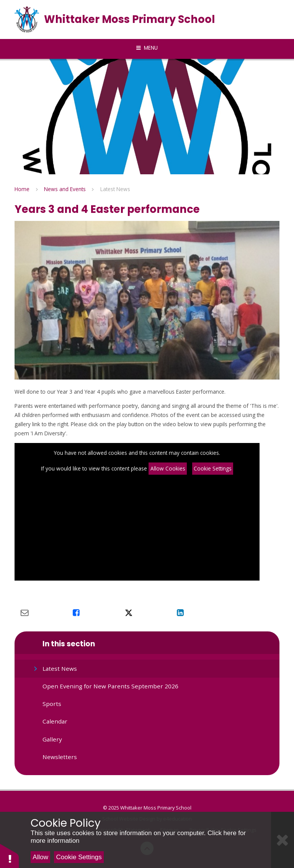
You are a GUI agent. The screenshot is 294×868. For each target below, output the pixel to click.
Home (22, 189)
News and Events (65, 189)
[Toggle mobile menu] (147, 48)
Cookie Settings (213, 468)
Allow (40, 857)
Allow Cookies (168, 468)
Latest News (115, 189)
